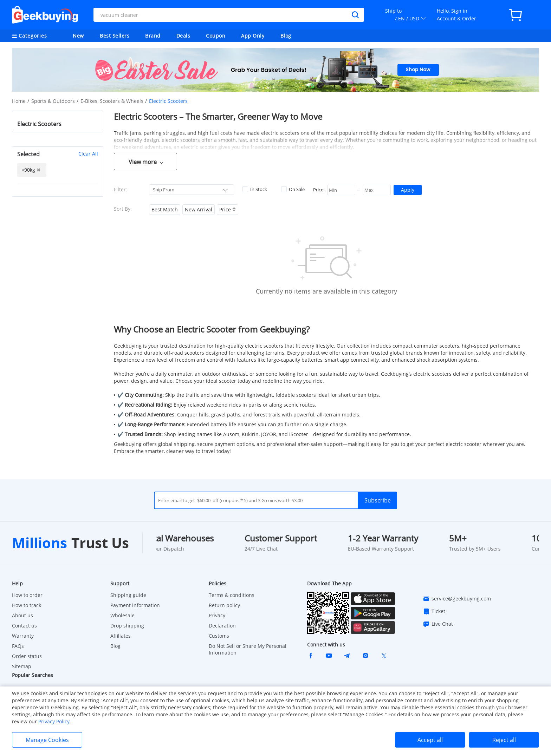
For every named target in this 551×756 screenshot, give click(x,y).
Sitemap (22, 666)
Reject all (504, 740)
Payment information (135, 605)
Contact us (24, 626)
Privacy (217, 615)
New (78, 36)
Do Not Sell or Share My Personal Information (248, 649)
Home (19, 101)
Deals (183, 36)
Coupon (216, 36)
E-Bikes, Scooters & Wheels (112, 101)
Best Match (165, 209)
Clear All (88, 154)
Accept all (430, 740)
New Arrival (199, 209)
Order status (27, 656)
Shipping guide (128, 595)
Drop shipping (127, 626)
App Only (253, 36)
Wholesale (122, 615)
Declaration (222, 626)
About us (22, 615)
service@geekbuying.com (457, 599)
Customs (219, 636)
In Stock (255, 189)
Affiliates (121, 636)
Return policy (224, 605)
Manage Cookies (47, 740)
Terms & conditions (232, 595)
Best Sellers (115, 36)
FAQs (18, 646)
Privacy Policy (54, 721)
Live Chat (438, 624)
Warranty (23, 636)
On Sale (293, 189)
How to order (27, 595)
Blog (286, 36)
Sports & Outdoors (53, 101)
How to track (27, 605)
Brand (153, 36)
